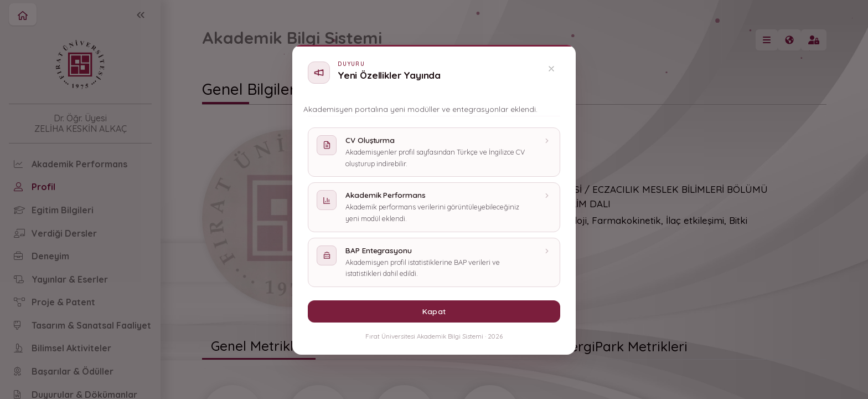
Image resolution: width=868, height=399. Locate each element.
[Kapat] (551, 69)
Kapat (434, 311)
